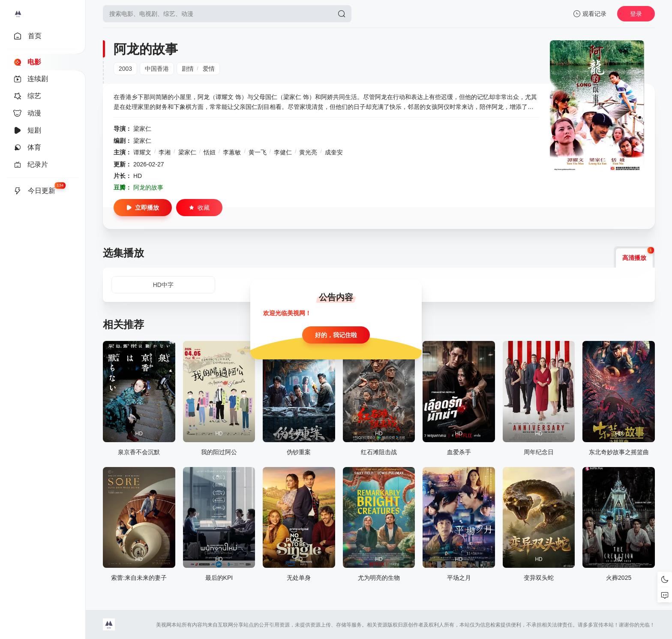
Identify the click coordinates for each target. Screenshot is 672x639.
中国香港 (157, 69)
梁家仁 (142, 129)
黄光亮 (308, 152)
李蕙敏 (232, 152)
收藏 (199, 208)
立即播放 (143, 208)
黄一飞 (258, 152)
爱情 (209, 69)
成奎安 (334, 152)
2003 (125, 69)
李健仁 (283, 152)
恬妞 (210, 152)
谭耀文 (142, 152)
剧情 (188, 69)
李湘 (165, 152)
